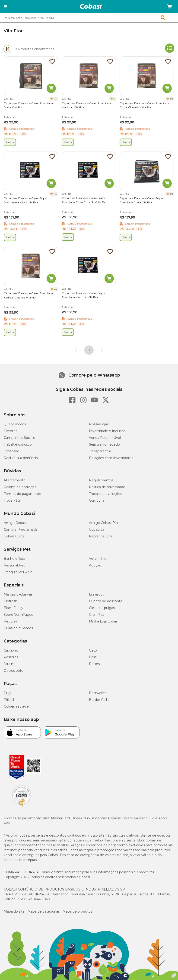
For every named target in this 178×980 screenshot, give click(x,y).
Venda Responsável (105, 438)
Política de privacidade (107, 487)
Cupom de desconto (106, 601)
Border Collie (99, 700)
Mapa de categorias (44, 911)
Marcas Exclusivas (18, 594)
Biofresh (10, 601)
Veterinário (98, 559)
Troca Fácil (12, 500)
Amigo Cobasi (15, 523)
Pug (7, 693)
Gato (93, 650)
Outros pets (13, 671)
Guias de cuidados (18, 628)
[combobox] (89, 18)
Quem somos (15, 424)
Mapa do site (14, 911)
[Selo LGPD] (22, 807)
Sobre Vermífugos (18, 615)
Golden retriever (17, 706)
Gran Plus (97, 615)
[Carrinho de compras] (170, 7)
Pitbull (9, 700)
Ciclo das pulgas (102, 608)
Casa (93, 657)
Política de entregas (20, 487)
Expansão (11, 451)
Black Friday (13, 608)
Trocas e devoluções (105, 494)
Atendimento (15, 480)
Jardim (9, 664)
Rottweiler (97, 693)
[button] (5, 7)
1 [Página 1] (89, 350)
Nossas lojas (99, 424)
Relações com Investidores (111, 458)
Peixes (94, 664)
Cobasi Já (97, 530)
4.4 (55, 99)
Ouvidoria (97, 500)
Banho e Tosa (15, 559)
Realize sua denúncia (21, 458)
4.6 (55, 194)
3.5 (56, 289)
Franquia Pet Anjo (18, 572)
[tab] (7, 49)
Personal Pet (14, 565)
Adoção (95, 565)
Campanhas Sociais (19, 438)
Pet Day (10, 621)
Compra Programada (21, 530)
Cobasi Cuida (14, 536)
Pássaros (11, 657)
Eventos (10, 431)
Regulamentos (101, 480)
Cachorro (11, 650)
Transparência (100, 451)
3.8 (171, 99)
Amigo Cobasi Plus (104, 523)
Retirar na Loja (101, 536)
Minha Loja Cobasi (104, 621)
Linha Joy (97, 594)
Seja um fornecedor (105, 444)
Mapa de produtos (77, 911)
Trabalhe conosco (18, 444)
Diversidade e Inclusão (107, 431)
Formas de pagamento (22, 494)
